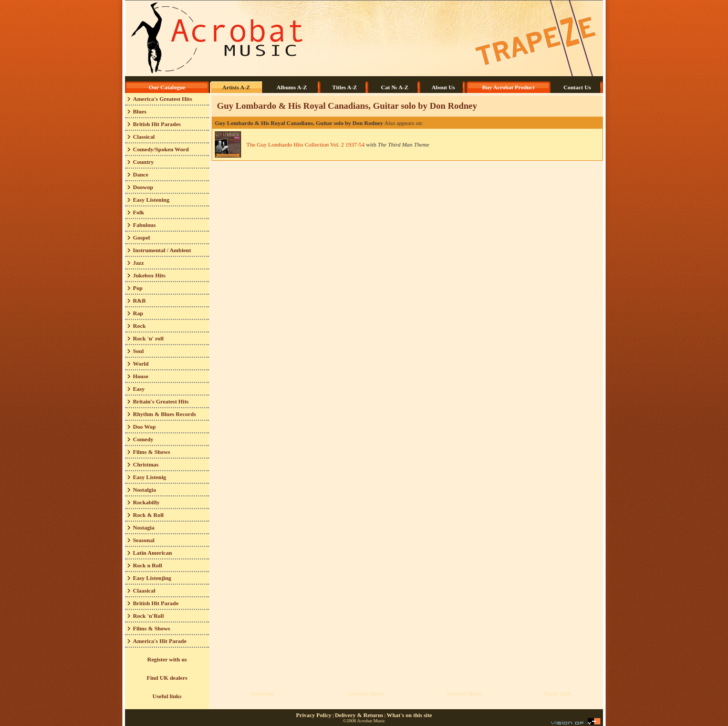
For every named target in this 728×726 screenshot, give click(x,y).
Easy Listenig (149, 477)
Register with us (167, 659)
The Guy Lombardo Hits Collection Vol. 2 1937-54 (305, 144)
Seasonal (144, 540)
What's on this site (409, 715)
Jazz (138, 263)
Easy (139, 389)
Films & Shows (152, 452)
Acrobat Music (464, 693)
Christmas (146, 464)
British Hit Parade (156, 603)
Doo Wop (144, 427)
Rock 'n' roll (148, 338)
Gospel (141, 237)
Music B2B (557, 693)
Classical (144, 137)
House (141, 376)
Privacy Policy (314, 715)
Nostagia (144, 527)
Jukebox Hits (149, 275)
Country (143, 162)
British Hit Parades (157, 124)
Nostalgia (144, 490)
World (141, 364)
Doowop (143, 187)
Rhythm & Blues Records (164, 414)
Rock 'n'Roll (148, 616)
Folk (138, 212)
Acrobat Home (366, 693)
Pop (138, 288)
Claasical (144, 590)
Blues (140, 111)
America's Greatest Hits (163, 99)
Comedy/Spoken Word (161, 149)
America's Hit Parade (160, 641)
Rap (138, 313)
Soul (138, 351)
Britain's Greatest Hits (161, 401)
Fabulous (144, 225)
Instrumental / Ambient (162, 250)
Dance (141, 174)
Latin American (152, 553)
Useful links (167, 696)
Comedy (143, 439)
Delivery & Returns (359, 715)
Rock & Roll (148, 515)
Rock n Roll (148, 565)
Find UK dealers (167, 678)
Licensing (262, 693)
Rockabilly (146, 502)
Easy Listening (151, 200)
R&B (139, 300)
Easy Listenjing (152, 578)
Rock (139, 326)
